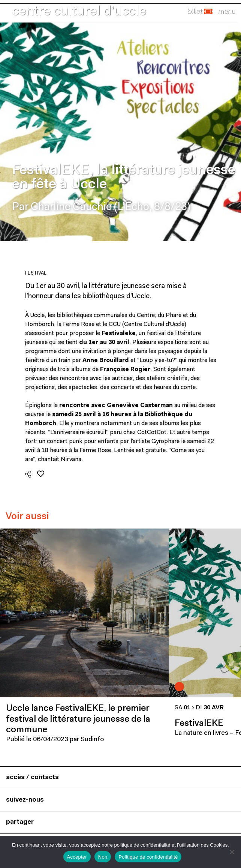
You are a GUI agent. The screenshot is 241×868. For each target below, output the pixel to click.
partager (20, 822)
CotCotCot (152, 432)
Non (103, 857)
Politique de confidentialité (148, 857)
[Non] (232, 852)
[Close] (226, 12)
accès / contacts (32, 777)
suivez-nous (25, 800)
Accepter (77, 857)
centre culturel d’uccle (79, 12)
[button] (200, 12)
